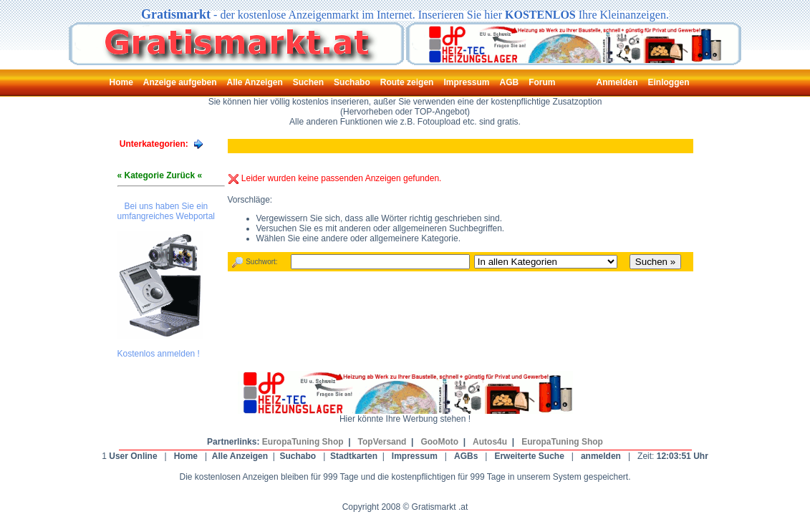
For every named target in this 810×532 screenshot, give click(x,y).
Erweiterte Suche (529, 456)
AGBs (466, 456)
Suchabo (298, 456)
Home (186, 456)
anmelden (601, 456)
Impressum (415, 456)
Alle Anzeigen (240, 456)
